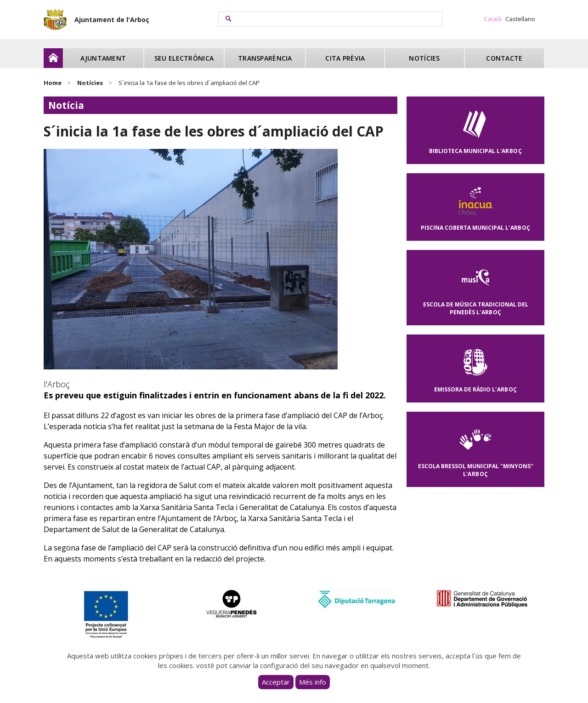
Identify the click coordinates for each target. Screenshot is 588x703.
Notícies (424, 58)
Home (53, 83)
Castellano (520, 19)
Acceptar (276, 682)
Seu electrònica (184, 58)
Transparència (265, 58)
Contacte (504, 58)
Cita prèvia (345, 58)
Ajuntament (103, 58)
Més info (313, 682)
